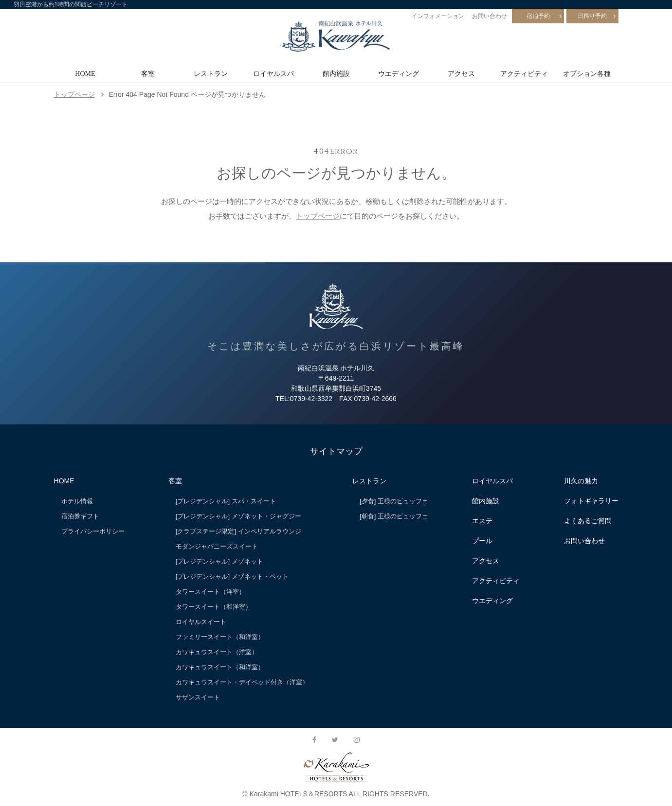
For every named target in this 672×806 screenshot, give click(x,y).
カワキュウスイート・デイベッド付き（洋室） (242, 682)
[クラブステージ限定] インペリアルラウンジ (238, 531)
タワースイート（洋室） (210, 592)
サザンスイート (198, 697)
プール (482, 541)
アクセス (461, 73)
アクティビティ (524, 73)
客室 (148, 73)
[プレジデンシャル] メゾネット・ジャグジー (238, 516)
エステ (482, 521)
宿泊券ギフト (80, 516)
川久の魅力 (581, 481)
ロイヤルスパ (273, 73)
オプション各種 (587, 73)
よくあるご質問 (588, 521)
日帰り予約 (592, 16)
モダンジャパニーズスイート (217, 546)
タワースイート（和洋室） (214, 607)
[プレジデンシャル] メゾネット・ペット (232, 577)
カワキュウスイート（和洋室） (220, 667)
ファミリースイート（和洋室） (220, 637)
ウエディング (399, 73)
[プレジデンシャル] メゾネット (219, 561)
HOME (85, 73)
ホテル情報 (77, 501)
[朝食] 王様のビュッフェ (394, 516)
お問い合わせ (490, 16)
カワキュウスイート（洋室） (217, 652)
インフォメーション (438, 16)
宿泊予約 (538, 16)
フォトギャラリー (591, 501)
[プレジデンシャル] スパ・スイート (226, 501)
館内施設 (336, 73)
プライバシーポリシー (93, 531)
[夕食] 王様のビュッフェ (394, 501)
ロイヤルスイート (201, 622)
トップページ (74, 94)
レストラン (211, 73)
